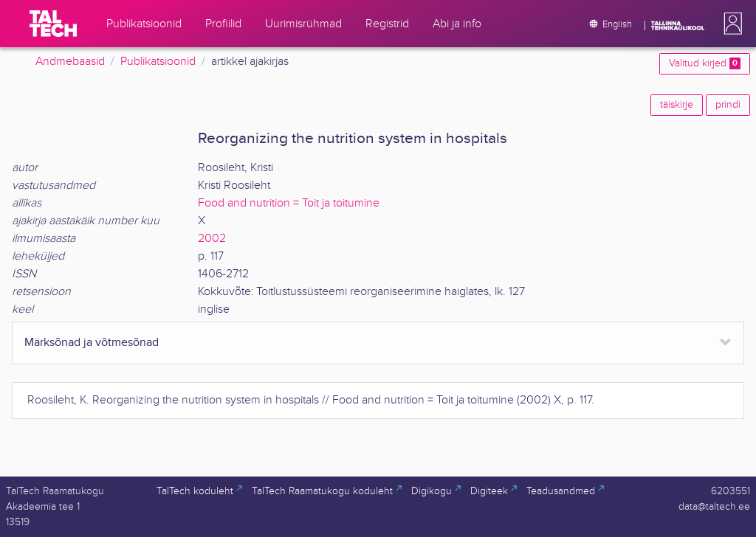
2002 (212, 239)
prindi (728, 105)
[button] (730, 24)
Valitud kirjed (705, 63)
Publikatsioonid (158, 62)
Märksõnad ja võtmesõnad (92, 343)
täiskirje (677, 105)
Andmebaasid (70, 62)
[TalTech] (53, 24)
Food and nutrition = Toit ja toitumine (289, 203)
